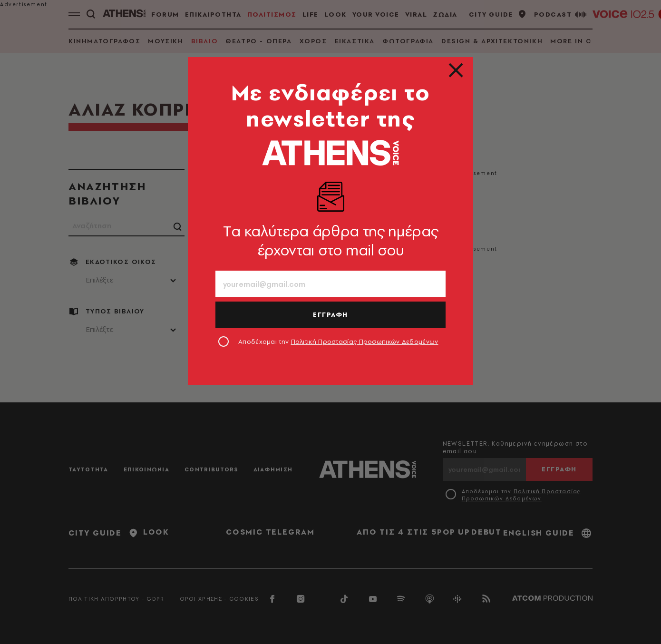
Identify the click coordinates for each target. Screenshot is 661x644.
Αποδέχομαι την (338, 342)
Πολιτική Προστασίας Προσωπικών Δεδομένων (365, 342)
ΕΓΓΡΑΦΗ (330, 314)
